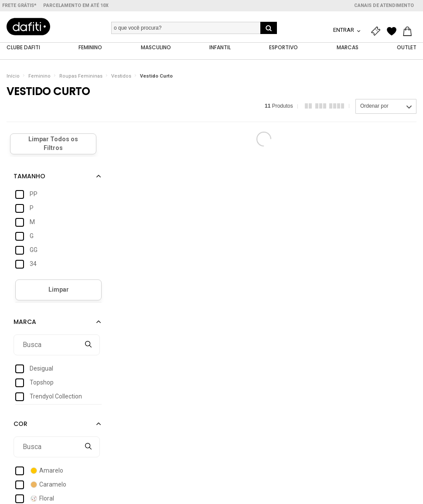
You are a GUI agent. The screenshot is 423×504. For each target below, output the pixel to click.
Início (13, 76)
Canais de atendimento (384, 5)
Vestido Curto (156, 76)
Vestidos (121, 76)
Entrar (344, 30)
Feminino (39, 76)
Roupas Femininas (81, 76)
